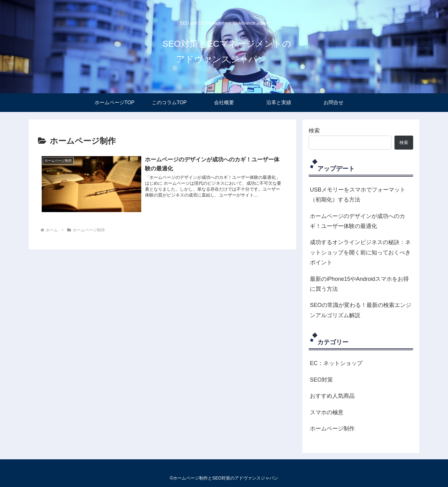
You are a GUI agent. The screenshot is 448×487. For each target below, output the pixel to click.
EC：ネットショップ (336, 363)
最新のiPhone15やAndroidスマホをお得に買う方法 (359, 284)
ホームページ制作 (332, 429)
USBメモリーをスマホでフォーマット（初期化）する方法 (358, 195)
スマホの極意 (327, 412)
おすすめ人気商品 (332, 396)
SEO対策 (321, 380)
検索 (314, 131)
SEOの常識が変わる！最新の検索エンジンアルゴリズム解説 (361, 310)
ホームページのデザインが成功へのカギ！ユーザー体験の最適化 (357, 221)
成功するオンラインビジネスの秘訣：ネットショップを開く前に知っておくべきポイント (360, 252)
